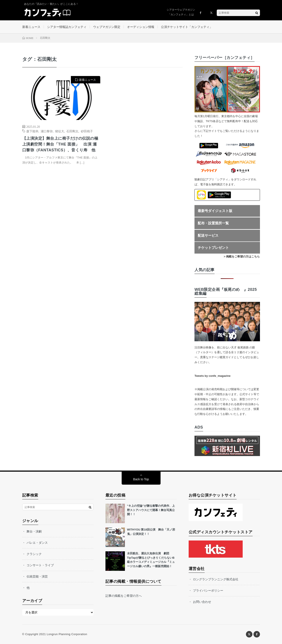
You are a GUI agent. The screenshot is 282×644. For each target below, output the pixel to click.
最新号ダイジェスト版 (215, 211)
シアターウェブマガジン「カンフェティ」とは (181, 12)
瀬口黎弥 (47, 131)
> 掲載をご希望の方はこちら (242, 256)
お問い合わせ (202, 602)
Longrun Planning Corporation (67, 634)
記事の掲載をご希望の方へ (124, 596)
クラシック (34, 554)
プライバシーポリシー (208, 591)
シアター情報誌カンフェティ (67, 27)
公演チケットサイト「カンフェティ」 (187, 27)
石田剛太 (72, 131)
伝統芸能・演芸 (37, 576)
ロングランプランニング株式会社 (216, 579)
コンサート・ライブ (40, 565)
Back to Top (141, 479)
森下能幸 (32, 131)
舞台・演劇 (34, 531)
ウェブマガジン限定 (107, 27)
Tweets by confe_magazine (213, 376)
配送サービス (208, 235)
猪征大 (60, 131)
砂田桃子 (87, 131)
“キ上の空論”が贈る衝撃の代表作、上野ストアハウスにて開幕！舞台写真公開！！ (151, 510)
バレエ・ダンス (37, 543)
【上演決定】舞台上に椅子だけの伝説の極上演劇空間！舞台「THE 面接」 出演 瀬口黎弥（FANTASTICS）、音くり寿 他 (60, 144)
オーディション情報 (141, 27)
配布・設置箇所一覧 (213, 223)
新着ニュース (31, 27)
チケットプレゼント (213, 248)
